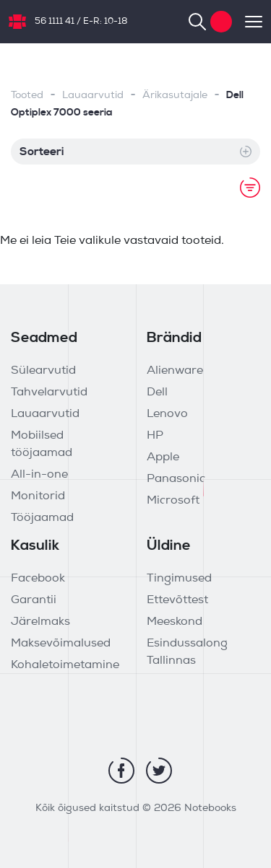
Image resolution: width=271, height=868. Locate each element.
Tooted (27, 96)
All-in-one (39, 475)
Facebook (38, 579)
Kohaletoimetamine (65, 665)
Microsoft (173, 501)
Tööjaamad (42, 518)
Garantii (34, 600)
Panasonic (176, 479)
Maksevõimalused (61, 644)
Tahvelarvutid (49, 393)
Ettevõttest (177, 600)
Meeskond (175, 622)
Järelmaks (40, 622)
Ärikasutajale (175, 96)
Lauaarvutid (93, 96)
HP (155, 436)
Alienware (175, 371)
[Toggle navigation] (247, 22)
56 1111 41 (55, 22)
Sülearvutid (43, 371)
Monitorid (38, 496)
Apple (163, 457)
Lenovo (167, 414)
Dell (157, 393)
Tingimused (179, 579)
